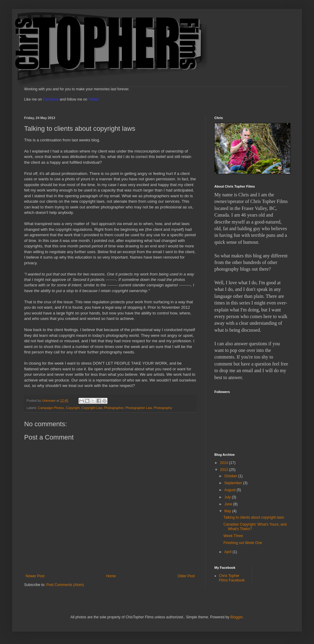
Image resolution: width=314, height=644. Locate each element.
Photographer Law (139, 408)
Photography (163, 408)
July (228, 497)
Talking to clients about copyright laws (254, 517)
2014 (225, 463)
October (231, 476)
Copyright (73, 408)
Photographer (114, 408)
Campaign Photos (51, 408)
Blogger (237, 617)
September (234, 483)
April (228, 552)
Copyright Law (92, 408)
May (228, 511)
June (229, 504)
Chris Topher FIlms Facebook (232, 578)
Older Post (186, 576)
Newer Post (35, 576)
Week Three (233, 536)
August (231, 490)
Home (111, 576)
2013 (225, 470)
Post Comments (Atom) (65, 585)
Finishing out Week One (243, 543)
